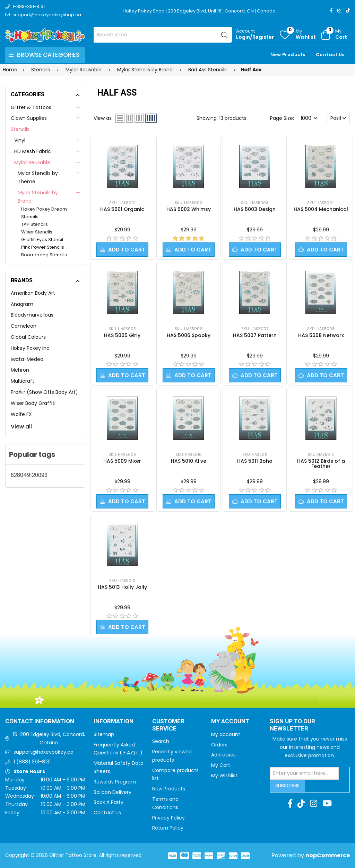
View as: (103, 118)
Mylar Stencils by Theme (38, 177)
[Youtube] (327, 804)
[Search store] (163, 35)
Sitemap (104, 734)
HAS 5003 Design (255, 209)
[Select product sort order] (338, 118)
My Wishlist (224, 776)
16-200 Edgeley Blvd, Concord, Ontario (49, 738)
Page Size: (282, 118)
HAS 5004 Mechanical (321, 209)
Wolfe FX (21, 414)
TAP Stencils (34, 224)
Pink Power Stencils (43, 247)
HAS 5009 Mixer (122, 461)
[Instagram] (339, 11)
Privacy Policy (168, 818)
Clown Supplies (29, 118)
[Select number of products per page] (309, 118)
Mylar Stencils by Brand (38, 197)
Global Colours (28, 337)
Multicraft (23, 381)
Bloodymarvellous (32, 315)
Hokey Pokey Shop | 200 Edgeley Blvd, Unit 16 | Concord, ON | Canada (199, 11)
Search (161, 741)
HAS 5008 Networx (321, 335)
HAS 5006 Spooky (189, 335)
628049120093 (29, 475)
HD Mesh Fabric (33, 151)
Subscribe (287, 786)
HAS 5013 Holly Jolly (122, 587)
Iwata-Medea (27, 359)
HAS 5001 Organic (122, 209)
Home (10, 70)
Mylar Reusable (32, 162)
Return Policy (168, 828)
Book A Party (109, 802)
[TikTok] (348, 11)
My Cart (221, 765)
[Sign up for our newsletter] (304, 773)
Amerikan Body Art (33, 293)
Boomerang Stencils (44, 255)
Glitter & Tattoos (31, 107)
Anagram (22, 304)
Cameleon (24, 326)
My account (226, 734)
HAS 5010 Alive (189, 461)
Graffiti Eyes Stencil (42, 240)
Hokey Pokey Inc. (31, 348)
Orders (219, 745)
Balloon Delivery (112, 792)
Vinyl (20, 140)
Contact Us (330, 55)
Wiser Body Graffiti (33, 403)
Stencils (20, 129)
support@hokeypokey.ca (44, 752)
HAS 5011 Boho (255, 461)
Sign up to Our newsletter (292, 725)
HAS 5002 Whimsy (189, 209)
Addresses (223, 755)
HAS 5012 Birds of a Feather (321, 464)
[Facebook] (331, 11)
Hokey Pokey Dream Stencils (44, 213)
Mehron (20, 370)
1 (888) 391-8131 (32, 762)
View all (21, 427)
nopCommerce (328, 855)
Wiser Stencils (37, 232)
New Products (288, 55)
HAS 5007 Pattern (255, 335)
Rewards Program (115, 782)
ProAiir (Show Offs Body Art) (44, 392)
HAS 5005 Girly (122, 335)
